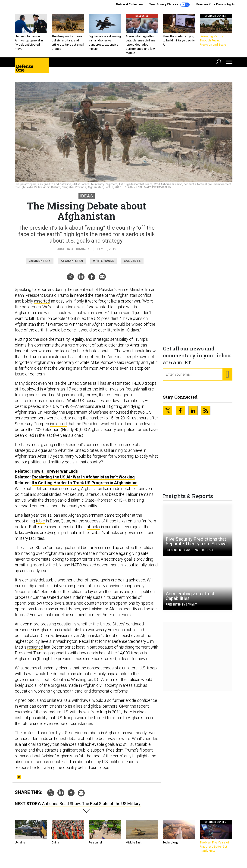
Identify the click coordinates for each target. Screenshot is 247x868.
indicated (58, 427)
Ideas (87, 199)
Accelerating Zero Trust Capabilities (190, 599)
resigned (35, 651)
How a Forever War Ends (55, 475)
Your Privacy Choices (169, 5)
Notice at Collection (129, 4)
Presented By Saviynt (181, 608)
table (40, 524)
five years (62, 439)
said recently (128, 366)
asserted (42, 304)
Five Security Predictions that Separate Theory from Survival (197, 545)
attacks (93, 530)
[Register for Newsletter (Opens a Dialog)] (227, 378)
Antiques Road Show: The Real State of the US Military (91, 807)
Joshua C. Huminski (74, 253)
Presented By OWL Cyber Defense (190, 553)
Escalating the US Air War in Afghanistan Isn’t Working (83, 480)
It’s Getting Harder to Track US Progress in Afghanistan (85, 486)
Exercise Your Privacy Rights (216, 4)
